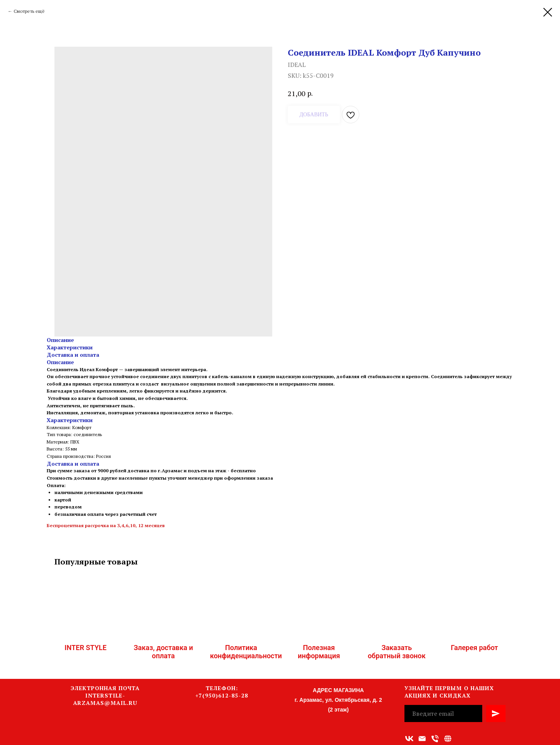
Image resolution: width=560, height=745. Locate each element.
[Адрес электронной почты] (422, 739)
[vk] (409, 739)
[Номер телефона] (435, 739)
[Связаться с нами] (448, 739)
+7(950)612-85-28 (222, 695)
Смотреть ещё (29, 11)
